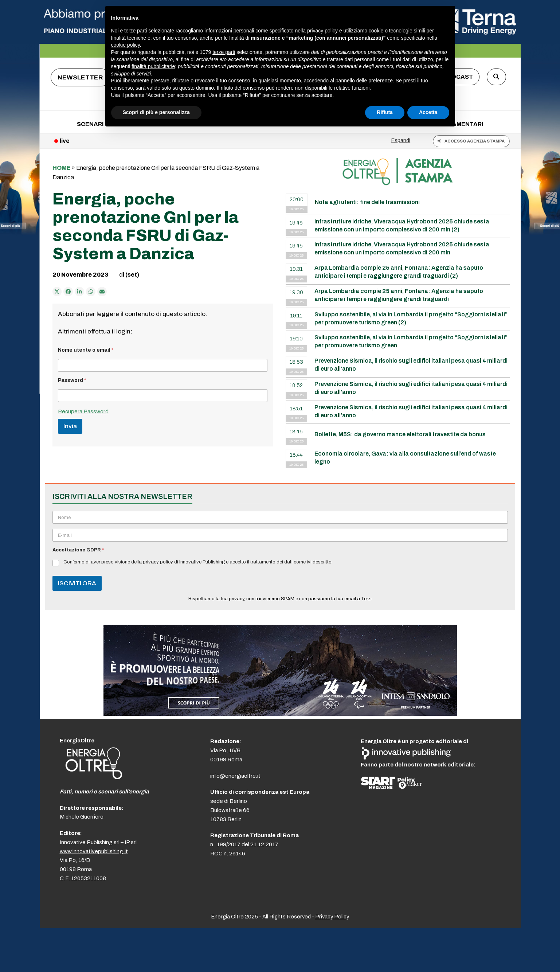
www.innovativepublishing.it (94, 851)
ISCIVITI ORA (77, 583)
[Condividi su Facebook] (68, 292)
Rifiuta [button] (385, 112)
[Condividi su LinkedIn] (79, 292)
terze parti (224, 52)
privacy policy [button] (322, 31)
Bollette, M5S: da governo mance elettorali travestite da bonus (400, 434)
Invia (70, 426)
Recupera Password (83, 411)
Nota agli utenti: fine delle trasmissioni (367, 202)
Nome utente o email (86, 350)
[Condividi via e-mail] (102, 292)
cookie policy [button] (126, 45)
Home (62, 168)
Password (72, 380)
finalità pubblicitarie (153, 66)
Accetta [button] (428, 112)
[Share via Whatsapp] (91, 292)
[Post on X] (57, 292)
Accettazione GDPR (78, 550)
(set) (132, 275)
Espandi (401, 140)
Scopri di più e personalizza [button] (156, 112)
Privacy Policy (332, 917)
